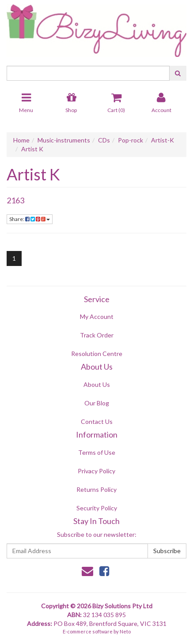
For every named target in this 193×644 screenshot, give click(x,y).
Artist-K (163, 140)
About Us (97, 384)
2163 (15, 200)
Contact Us (97, 421)
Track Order (97, 335)
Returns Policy (96, 489)
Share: (30, 219)
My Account (97, 316)
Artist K (32, 149)
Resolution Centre (97, 354)
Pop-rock (131, 140)
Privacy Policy (96, 471)
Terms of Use (97, 452)
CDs (104, 140)
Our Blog (97, 403)
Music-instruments (64, 140)
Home (21, 140)
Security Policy (97, 508)
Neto (125, 631)
